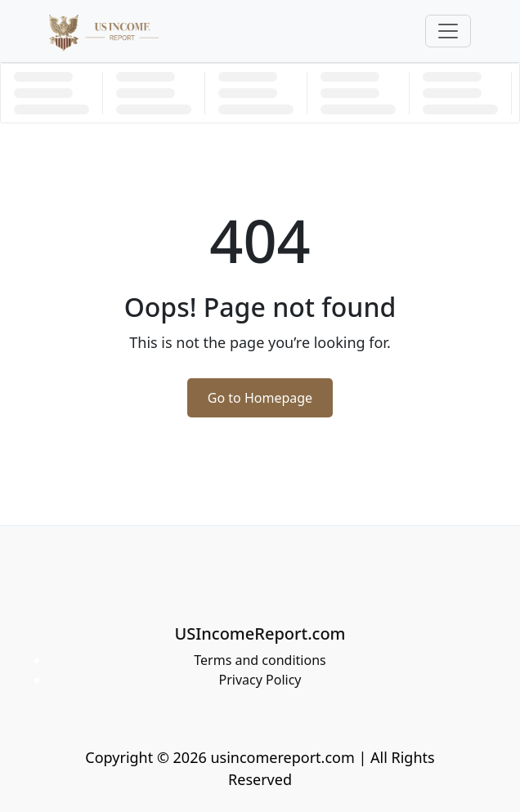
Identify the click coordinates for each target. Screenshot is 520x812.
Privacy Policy (260, 680)
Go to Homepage (260, 398)
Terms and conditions (260, 660)
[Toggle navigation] (448, 31)
